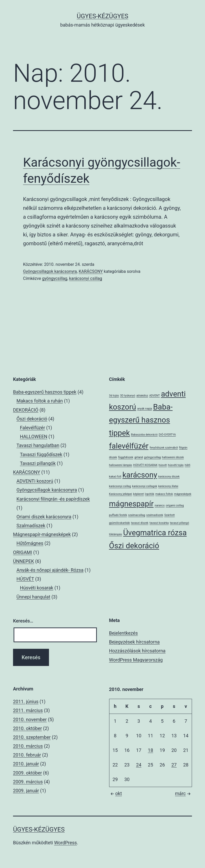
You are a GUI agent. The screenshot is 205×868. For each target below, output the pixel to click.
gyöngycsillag (55, 278)
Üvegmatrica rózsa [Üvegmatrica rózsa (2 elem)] (155, 533)
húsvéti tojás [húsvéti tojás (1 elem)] (176, 465)
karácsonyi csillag (86, 278)
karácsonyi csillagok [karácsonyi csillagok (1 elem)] (145, 486)
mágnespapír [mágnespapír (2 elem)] (131, 504)
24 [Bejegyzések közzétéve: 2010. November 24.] (139, 765)
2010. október (27, 728)
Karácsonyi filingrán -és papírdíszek (53, 499)
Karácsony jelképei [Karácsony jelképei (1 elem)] (121, 494)
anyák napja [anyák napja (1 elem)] (145, 409)
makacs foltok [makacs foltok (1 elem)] (164, 494)
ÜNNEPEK (23, 561)
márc (184, 793)
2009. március (28, 782)
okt (116, 793)
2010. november (30, 719)
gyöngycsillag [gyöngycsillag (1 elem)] (153, 457)
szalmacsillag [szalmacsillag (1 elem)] (137, 515)
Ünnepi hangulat (33, 597)
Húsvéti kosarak (36, 588)
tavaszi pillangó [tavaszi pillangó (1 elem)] (179, 523)
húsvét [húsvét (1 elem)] (163, 465)
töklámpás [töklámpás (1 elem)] (116, 534)
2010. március (28, 746)
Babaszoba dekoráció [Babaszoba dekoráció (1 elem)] (144, 435)
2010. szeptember (32, 737)
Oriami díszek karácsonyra (44, 517)
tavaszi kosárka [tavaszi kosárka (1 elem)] (159, 523)
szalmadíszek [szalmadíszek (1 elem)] (155, 515)
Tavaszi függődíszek (41, 454)
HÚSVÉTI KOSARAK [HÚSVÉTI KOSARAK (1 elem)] (145, 465)
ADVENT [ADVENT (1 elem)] (154, 396)
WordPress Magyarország (136, 660)
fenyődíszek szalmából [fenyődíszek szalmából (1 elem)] (164, 448)
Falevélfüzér (32, 428)
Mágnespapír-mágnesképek (42, 534)
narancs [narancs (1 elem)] (160, 505)
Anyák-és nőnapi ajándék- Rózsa (50, 570)
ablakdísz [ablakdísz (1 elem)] (142, 396)
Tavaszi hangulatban (38, 445)
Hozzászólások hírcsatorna (137, 651)
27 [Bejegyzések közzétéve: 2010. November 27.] (174, 765)
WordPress (66, 843)
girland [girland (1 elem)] (139, 457)
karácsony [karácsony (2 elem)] (140, 475)
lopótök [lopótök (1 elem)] (150, 494)
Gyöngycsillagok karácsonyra (50, 271)
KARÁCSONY (91, 271)
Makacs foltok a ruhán (40, 401)
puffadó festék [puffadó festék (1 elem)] (118, 515)
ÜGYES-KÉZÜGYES (102, 16)
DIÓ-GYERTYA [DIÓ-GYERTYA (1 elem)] (167, 435)
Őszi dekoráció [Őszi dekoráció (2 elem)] (134, 546)
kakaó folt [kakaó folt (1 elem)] (115, 477)
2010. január (26, 764)
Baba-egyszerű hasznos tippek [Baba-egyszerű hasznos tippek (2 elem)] (141, 420)
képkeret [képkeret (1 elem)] (138, 494)
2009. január (26, 791)
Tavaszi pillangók (38, 463)
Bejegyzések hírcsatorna (135, 642)
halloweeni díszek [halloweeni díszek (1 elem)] (173, 457)
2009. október (27, 773)
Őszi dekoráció (32, 419)
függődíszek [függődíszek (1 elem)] (126, 457)
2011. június (26, 702)
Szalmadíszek (31, 526)
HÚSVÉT (25, 579)
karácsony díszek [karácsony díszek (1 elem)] (169, 477)
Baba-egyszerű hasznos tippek (45, 392)
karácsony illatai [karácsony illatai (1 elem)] (168, 486)
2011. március (28, 710)
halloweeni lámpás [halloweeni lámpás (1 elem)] (121, 465)
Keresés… (23, 621)
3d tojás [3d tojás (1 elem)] (114, 396)
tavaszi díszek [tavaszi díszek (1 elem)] (140, 523)
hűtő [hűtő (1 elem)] (187, 465)
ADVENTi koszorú (35, 481)
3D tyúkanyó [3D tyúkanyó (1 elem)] (128, 396)
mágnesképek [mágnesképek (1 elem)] (183, 494)
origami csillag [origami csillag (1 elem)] (175, 505)
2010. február (27, 755)
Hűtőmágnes (30, 543)
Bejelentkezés (123, 633)
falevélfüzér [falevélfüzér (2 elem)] (129, 446)
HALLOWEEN (33, 436)
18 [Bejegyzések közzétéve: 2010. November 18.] (151, 750)
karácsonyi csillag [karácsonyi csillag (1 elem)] (120, 486)
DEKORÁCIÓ (26, 410)
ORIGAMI (23, 552)
